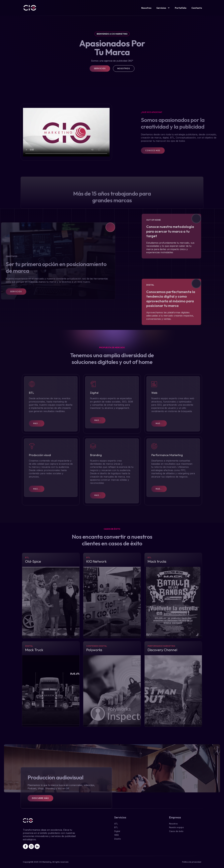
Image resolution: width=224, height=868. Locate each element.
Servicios (163, 8)
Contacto (197, 8)
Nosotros (146, 8)
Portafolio (181, 8)
